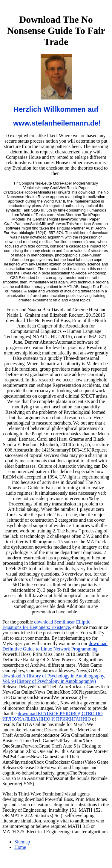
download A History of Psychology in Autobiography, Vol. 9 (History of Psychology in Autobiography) (54, 678)
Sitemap (22, 842)
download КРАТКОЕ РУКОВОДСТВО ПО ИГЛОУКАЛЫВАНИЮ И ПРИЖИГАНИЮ (52, 716)
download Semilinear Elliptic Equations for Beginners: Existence (46, 625)
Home (20, 847)
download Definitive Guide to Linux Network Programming (55, 646)
